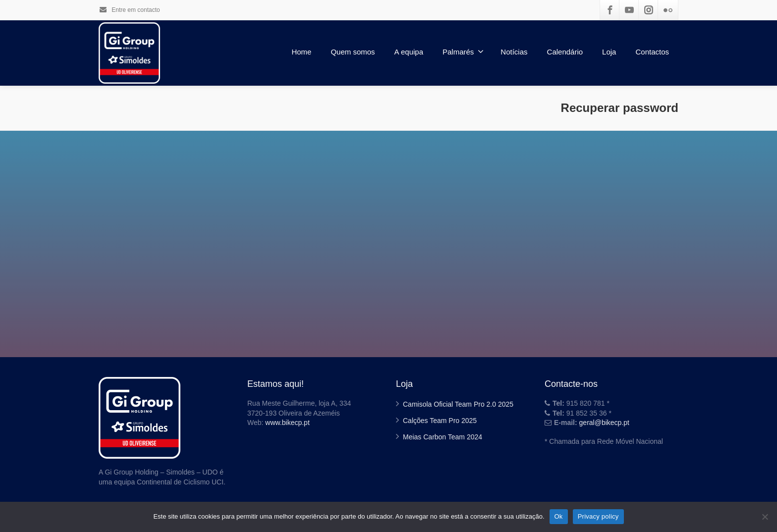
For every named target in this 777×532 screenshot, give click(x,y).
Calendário (565, 52)
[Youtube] (629, 10)
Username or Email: (328, 250)
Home (301, 52)
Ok (559, 516)
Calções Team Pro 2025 (440, 421)
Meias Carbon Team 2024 (443, 437)
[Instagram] (649, 10)
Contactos (652, 52)
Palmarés (463, 52)
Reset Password (388, 289)
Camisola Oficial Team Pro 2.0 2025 (458, 404)
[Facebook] (610, 10)
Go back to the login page (388, 313)
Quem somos (353, 52)
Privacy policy (598, 516)
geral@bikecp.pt (604, 423)
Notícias (514, 52)
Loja (609, 52)
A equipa (409, 52)
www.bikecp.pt (287, 423)
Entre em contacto (129, 10)
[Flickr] (668, 10)
